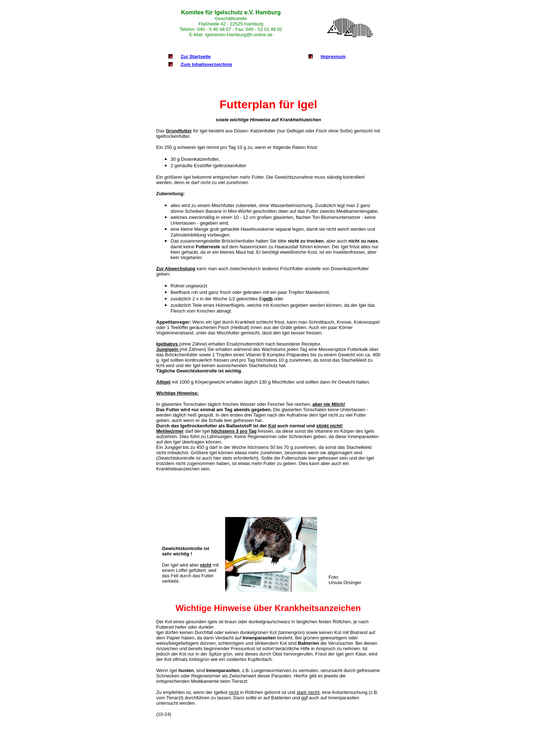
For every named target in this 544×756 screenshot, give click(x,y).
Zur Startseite (196, 57)
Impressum (333, 57)
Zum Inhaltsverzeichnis (206, 64)
